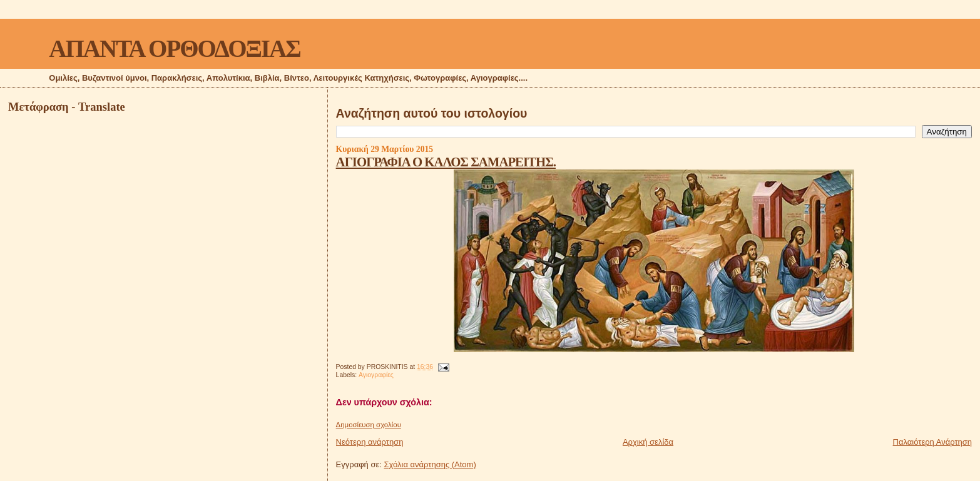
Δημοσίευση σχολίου (369, 425)
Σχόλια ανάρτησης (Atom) (430, 464)
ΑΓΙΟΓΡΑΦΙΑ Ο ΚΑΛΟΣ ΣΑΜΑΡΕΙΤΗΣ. (446, 162)
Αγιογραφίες (376, 375)
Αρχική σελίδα (648, 442)
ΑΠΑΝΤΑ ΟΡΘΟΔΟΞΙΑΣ (174, 48)
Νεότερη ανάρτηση (370, 442)
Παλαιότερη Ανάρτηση (932, 442)
